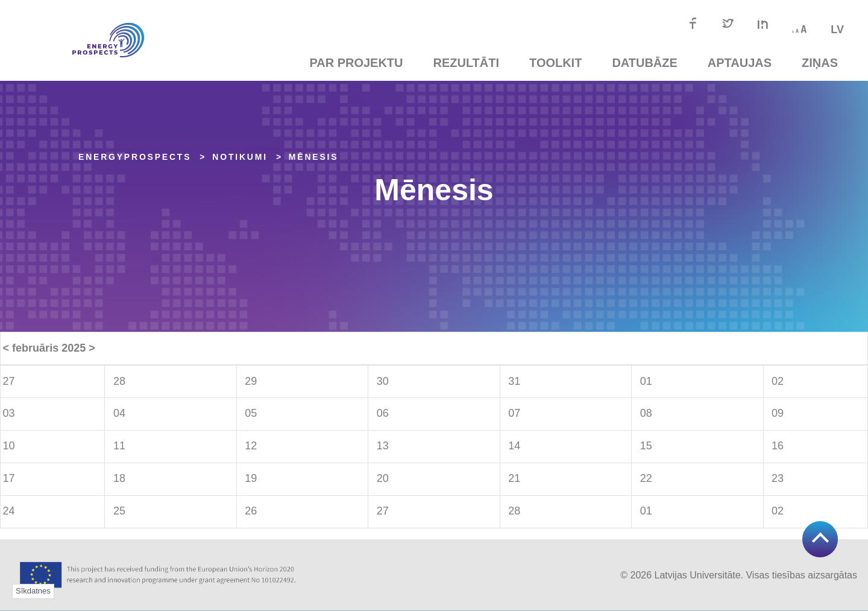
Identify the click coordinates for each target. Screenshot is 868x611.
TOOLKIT (555, 63)
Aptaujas (740, 63)
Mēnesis (314, 157)
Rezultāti (467, 63)
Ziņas (820, 63)
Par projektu (356, 63)
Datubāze (644, 63)
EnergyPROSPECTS (135, 157)
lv (837, 30)
